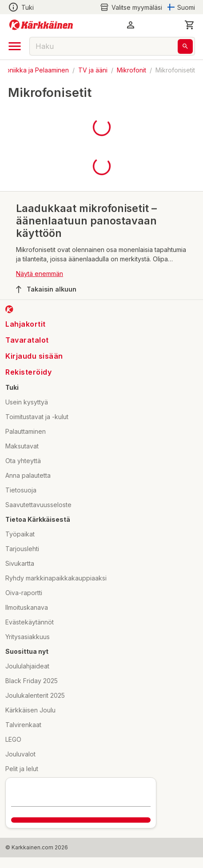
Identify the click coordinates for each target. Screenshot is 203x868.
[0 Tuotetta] (190, 25)
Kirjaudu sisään (34, 356)
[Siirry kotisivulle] (41, 25)
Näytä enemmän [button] (40, 274)
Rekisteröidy (28, 372)
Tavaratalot (27, 340)
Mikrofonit (131, 70)
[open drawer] (15, 46)
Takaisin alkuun (46, 289)
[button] (131, 25)
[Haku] (185, 46)
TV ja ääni (93, 70)
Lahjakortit (26, 324)
